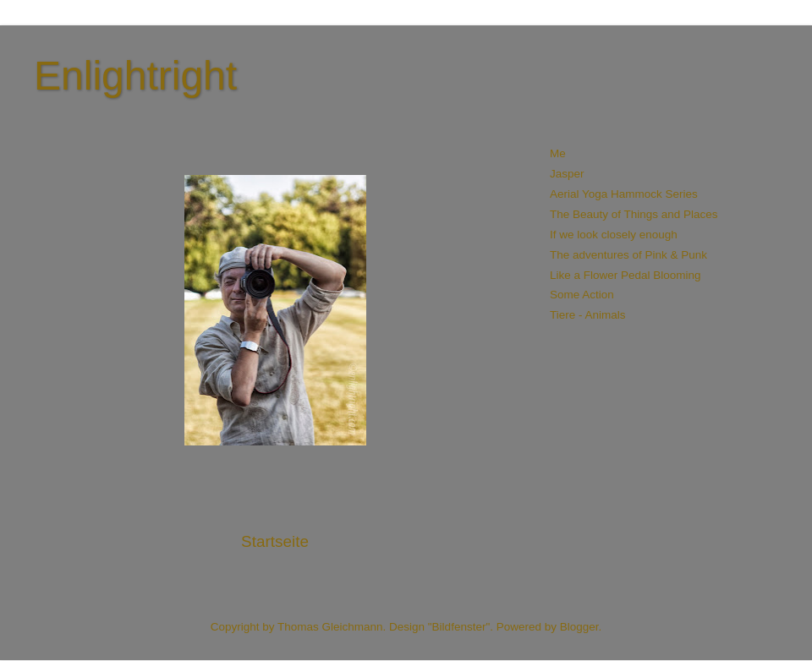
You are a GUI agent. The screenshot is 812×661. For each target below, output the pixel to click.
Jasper (567, 174)
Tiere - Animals (588, 315)
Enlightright (135, 76)
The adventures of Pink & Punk (628, 255)
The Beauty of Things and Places (634, 214)
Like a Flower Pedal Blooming (625, 275)
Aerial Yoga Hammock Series (624, 194)
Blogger (579, 627)
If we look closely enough (614, 235)
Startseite (275, 541)
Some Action (582, 295)
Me (558, 153)
